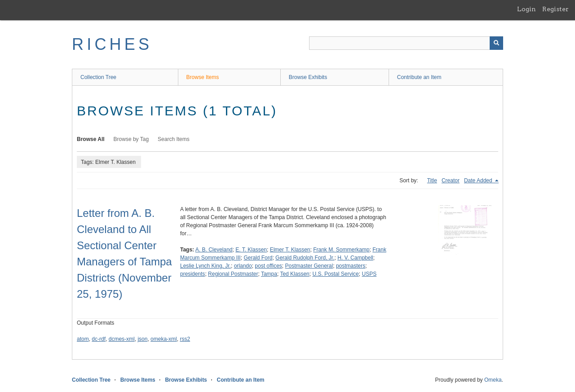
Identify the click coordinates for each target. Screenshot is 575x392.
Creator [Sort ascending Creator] (451, 181)
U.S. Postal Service (335, 274)
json (142, 339)
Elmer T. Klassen (290, 250)
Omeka (493, 380)
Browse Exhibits (308, 77)
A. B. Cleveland (214, 250)
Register (555, 9)
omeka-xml (164, 339)
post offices (268, 266)
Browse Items (203, 77)
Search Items (174, 139)
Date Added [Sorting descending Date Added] (479, 181)
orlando (243, 266)
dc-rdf (99, 339)
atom (83, 339)
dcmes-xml (122, 339)
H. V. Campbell (355, 258)
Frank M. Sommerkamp (341, 250)
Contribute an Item (419, 77)
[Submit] (496, 43)
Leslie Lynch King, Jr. (206, 266)
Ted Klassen (294, 274)
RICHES (112, 44)
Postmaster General (309, 266)
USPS (369, 274)
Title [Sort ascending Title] (432, 181)
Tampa (269, 274)
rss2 (185, 339)
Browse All (91, 139)
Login (526, 9)
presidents (192, 274)
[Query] (406, 43)
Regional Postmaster (233, 274)
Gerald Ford (258, 258)
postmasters (351, 266)
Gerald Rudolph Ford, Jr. (305, 258)
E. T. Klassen (251, 250)
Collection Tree (98, 77)
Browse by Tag (131, 139)
